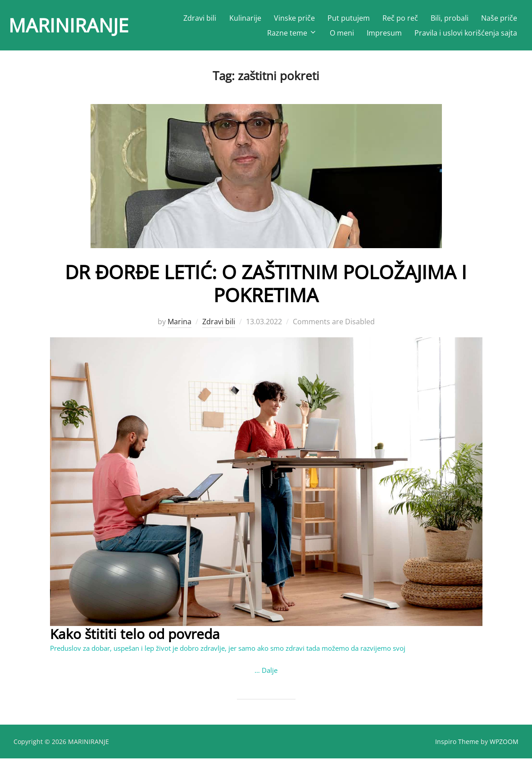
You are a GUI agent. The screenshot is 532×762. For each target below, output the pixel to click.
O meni (342, 33)
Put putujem (349, 18)
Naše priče (499, 18)
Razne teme (292, 33)
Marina (180, 326)
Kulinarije (245, 18)
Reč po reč (400, 18)
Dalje (270, 674)
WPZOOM (504, 745)
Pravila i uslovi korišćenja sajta (466, 33)
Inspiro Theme (457, 745)
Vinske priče (294, 18)
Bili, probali (450, 18)
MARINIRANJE (68, 25)
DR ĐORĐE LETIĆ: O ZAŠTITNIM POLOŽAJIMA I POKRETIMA (266, 287)
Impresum (384, 33)
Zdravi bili (200, 18)
